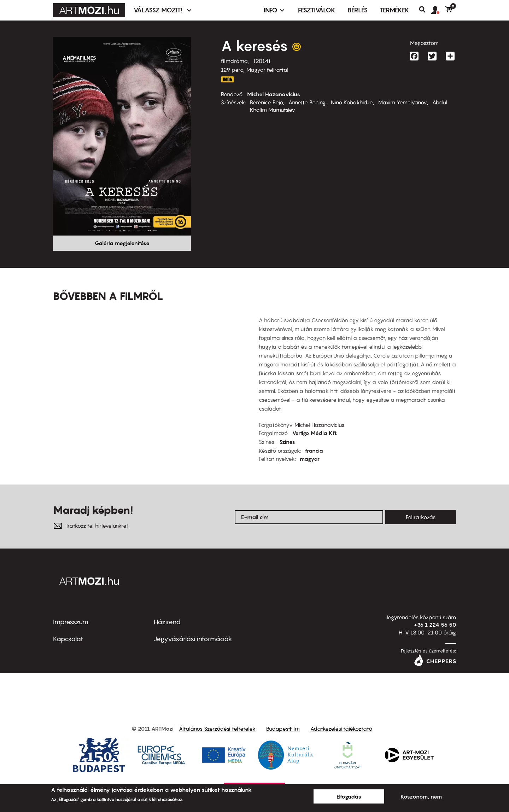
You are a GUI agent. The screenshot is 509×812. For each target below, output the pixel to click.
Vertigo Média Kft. (315, 433)
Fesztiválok (317, 10)
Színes (287, 442)
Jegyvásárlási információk (193, 639)
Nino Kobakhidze (352, 102)
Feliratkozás (421, 517)
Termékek (394, 10)
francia (314, 451)
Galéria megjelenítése (122, 243)
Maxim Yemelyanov (403, 102)
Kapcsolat (68, 639)
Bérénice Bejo (267, 102)
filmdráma (234, 61)
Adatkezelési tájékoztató (341, 729)
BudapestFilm (283, 729)
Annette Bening (307, 102)
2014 (262, 61)
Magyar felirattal (267, 70)
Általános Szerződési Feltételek (217, 729)
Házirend (167, 622)
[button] (438, 10)
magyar (310, 459)
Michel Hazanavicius (274, 94)
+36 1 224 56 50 (435, 625)
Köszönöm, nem (421, 796)
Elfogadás (349, 796)
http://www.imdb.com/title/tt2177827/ (227, 79)
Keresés (425, 10)
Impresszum (71, 622)
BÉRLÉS (358, 10)
